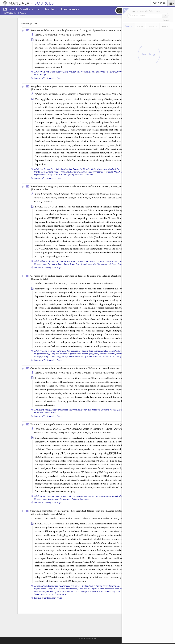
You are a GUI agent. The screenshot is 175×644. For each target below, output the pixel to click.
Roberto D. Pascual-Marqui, (121, 198)
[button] (171, 3)
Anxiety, (67, 261)
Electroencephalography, (83, 496)
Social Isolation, (41, 594)
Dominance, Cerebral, (107, 169)
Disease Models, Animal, (85, 586)
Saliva (54, 412)
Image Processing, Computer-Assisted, (71, 172)
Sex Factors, (57, 174)
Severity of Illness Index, (86, 264)
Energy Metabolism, (103, 496)
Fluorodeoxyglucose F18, (114, 586)
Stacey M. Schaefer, (102, 94)
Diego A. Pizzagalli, (44, 194)
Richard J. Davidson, (69, 283)
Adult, (37, 72)
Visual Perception (42, 74)
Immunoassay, (72, 589)
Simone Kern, (86, 283)
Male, (116, 172)
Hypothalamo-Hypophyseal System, (50, 589)
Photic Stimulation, (42, 412)
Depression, (95, 261)
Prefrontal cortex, (119, 591)
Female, (114, 351)
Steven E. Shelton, (83, 518)
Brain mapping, (53, 496)
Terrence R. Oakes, (80, 194)
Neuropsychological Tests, (45, 356)
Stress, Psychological (57, 594)
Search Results (20, 13)
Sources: (8, 13)
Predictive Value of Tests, (101, 591)
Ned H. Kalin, (66, 35)
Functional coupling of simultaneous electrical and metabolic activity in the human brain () (83, 424)
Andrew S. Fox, (42, 518)
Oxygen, (61, 356)
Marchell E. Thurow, (82, 373)
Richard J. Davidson (82, 35)
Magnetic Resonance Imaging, (101, 172)
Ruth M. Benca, (100, 198)
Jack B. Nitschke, (62, 194)
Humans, (113, 72)
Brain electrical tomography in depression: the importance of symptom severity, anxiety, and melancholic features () (87, 188)
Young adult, (121, 356)
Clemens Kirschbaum (103, 283)
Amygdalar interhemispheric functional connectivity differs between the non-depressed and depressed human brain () (88, 88)
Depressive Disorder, (109, 261)
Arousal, (72, 72)
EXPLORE (159, 3)
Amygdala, (55, 169)
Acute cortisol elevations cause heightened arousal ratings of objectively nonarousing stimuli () (85, 30)
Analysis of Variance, (55, 261)
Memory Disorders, (108, 354)
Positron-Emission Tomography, (75, 591)
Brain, (74, 261)
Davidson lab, (83, 72)
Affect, (43, 72)
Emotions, (106, 351)
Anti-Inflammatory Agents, (57, 72)
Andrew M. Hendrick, (100, 194)
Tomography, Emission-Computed (78, 174)
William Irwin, (42, 94)
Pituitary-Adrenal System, (50, 591)
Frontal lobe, (40, 172)
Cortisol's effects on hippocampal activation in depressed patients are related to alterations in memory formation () (87, 277)
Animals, (38, 586)
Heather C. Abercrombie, (46, 35)
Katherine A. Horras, (103, 429)
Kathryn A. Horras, (119, 194)
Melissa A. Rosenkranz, (104, 373)
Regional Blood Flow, (43, 174)
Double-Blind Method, (99, 72)
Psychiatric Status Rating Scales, (62, 264)
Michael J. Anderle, (58, 94)
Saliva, (96, 356)
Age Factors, (45, 169)
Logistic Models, (98, 589)
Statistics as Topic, (107, 356)
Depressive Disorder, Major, (85, 169)
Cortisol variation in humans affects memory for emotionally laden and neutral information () (84, 368)
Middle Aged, (53, 499)
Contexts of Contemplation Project (48, 78)
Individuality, (85, 589)
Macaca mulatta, (112, 589)
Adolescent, (39, 410)
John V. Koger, (85, 198)
